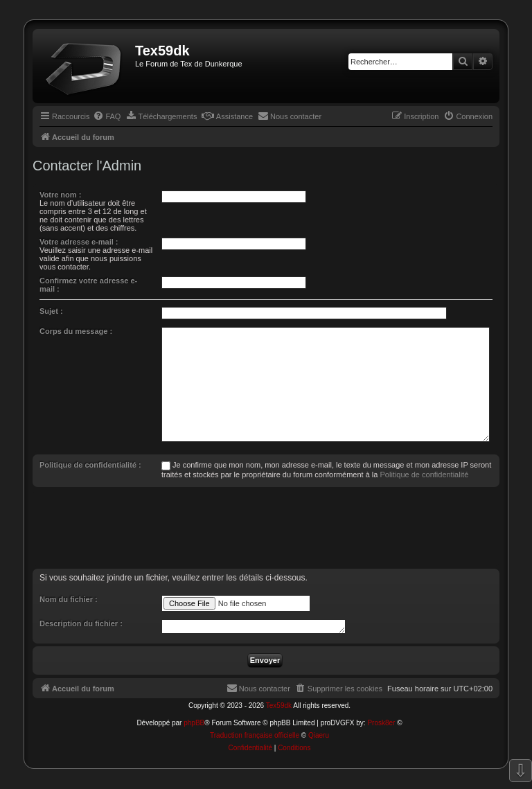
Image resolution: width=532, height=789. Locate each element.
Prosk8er (381, 723)
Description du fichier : (81, 623)
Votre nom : (60, 195)
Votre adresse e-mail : (79, 242)
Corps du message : (76, 331)
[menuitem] (107, 116)
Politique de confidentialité (424, 475)
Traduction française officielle (255, 735)
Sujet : (51, 311)
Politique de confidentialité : (90, 465)
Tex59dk (279, 706)
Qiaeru (319, 735)
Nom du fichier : (69, 599)
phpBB (194, 723)
